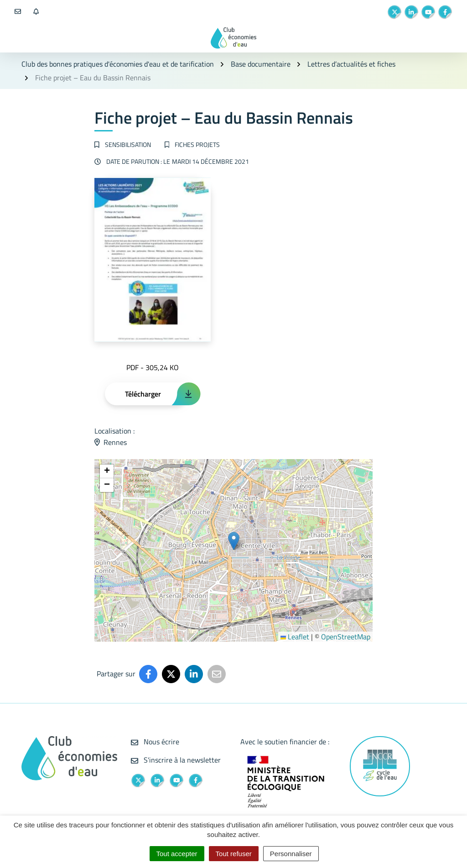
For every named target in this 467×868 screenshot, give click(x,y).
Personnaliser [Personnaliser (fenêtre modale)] (291, 854)
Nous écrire (155, 742)
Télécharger (143, 394)
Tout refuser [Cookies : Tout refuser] (234, 854)
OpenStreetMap (346, 637)
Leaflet (295, 637)
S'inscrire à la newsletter (176, 760)
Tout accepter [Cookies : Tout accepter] (177, 854)
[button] (234, 541)
